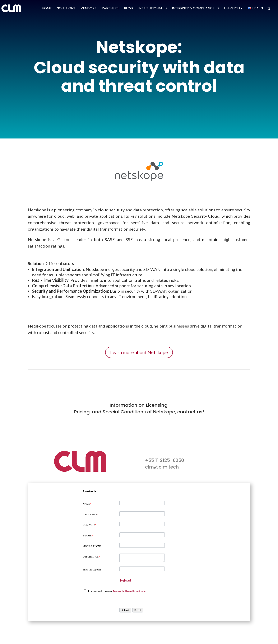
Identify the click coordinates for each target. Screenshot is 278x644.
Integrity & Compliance (193, 9)
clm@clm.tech (162, 467)
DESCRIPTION (92, 557)
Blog (128, 9)
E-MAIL (88, 536)
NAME (87, 504)
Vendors (89, 9)
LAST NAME (91, 514)
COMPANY (90, 525)
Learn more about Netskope (139, 352)
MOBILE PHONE (93, 546)
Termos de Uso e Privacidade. (129, 591)
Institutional (150, 9)
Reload (126, 580)
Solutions (66, 9)
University (233, 9)
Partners (110, 9)
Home (47, 9)
